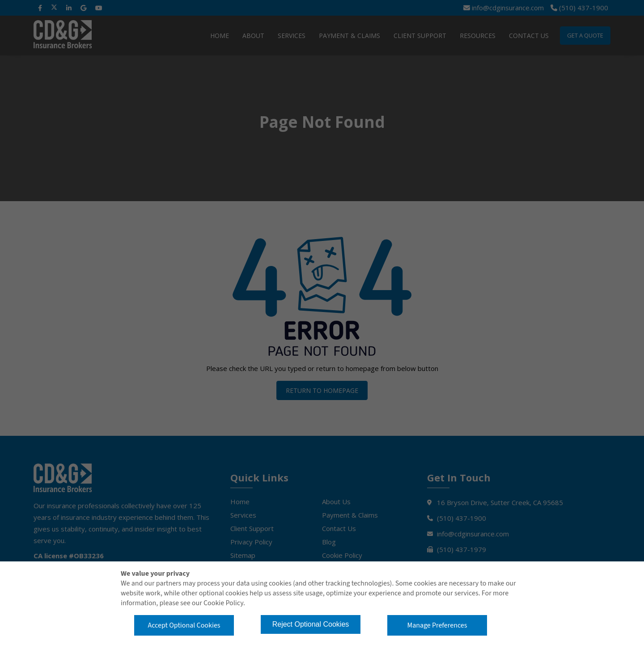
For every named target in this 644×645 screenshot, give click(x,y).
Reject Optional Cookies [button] (311, 624)
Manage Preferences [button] (437, 625)
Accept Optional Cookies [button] (184, 625)
